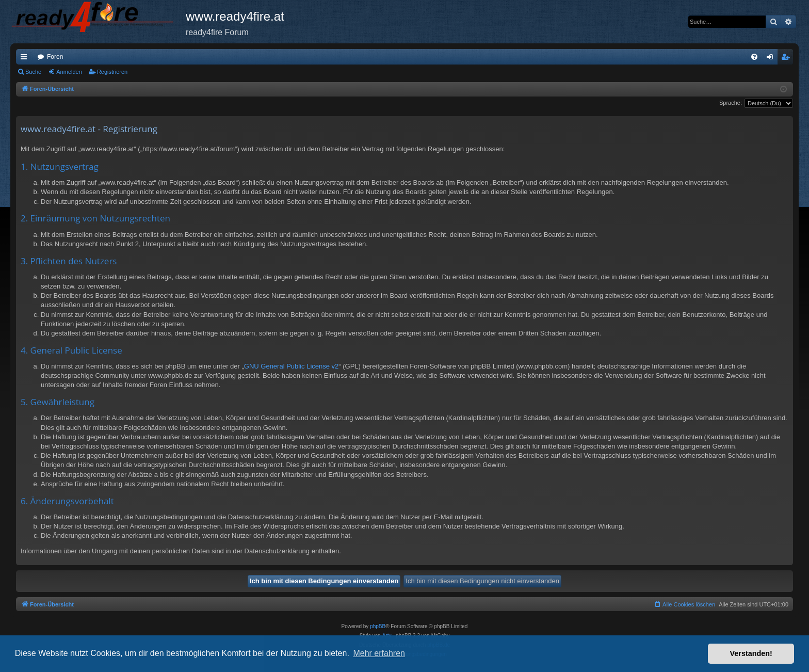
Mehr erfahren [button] (379, 653)
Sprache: (731, 103)
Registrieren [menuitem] (788, 59)
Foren (55, 57)
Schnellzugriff (26, 59)
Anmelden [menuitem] (772, 59)
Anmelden (69, 72)
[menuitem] (754, 57)
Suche (33, 72)
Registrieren (112, 72)
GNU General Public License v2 (292, 366)
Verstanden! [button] (751, 653)
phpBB (378, 626)
